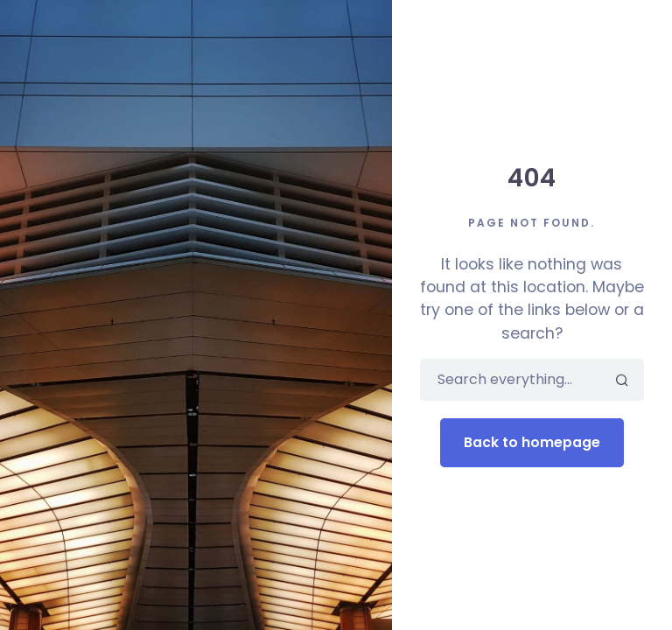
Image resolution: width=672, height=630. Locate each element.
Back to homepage (532, 442)
